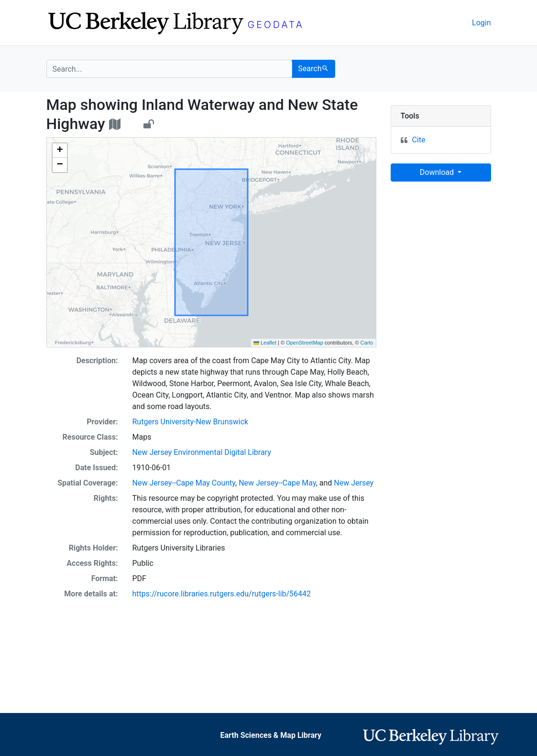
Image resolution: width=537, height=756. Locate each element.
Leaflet (265, 343)
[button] (60, 151)
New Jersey (354, 483)
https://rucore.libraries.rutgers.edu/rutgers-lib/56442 (222, 594)
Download (438, 172)
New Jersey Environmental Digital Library (202, 452)
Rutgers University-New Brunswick (191, 422)
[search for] (170, 69)
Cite (419, 140)
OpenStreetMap (305, 343)
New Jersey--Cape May (277, 483)
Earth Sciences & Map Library (271, 735)
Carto (367, 343)
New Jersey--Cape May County (184, 483)
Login (481, 23)
